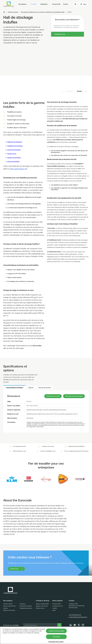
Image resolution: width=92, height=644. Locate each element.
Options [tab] (31, 388)
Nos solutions (23, 4)
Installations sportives (26, 617)
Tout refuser (56, 637)
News (54, 620)
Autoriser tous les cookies (56, 631)
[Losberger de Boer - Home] (10, 600)
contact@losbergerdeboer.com (78, 626)
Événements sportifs (26, 615)
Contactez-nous (60, 34)
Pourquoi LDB (56, 4)
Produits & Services (43, 610)
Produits (34, 4)
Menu (84, 5)
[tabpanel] (46, 411)
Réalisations (45, 4)
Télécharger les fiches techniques (73, 396)
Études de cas (40, 617)
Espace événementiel (42, 613)
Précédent (67, 91)
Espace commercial (9, 620)
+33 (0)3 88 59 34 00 (75, 624)
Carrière (55, 617)
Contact (66, 4)
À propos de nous (58, 615)
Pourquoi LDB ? (57, 613)
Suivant (82, 91)
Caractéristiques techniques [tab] (14, 388)
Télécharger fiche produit (49, 396)
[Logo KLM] (12, 479)
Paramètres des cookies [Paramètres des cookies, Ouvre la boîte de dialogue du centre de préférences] (56, 642)
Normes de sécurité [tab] (45, 388)
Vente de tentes (8, 613)
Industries (23, 613)
